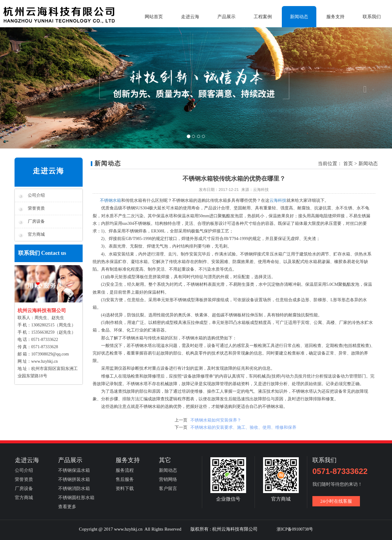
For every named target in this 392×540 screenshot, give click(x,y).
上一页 (181, 420)
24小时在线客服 (336, 501)
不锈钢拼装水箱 (74, 479)
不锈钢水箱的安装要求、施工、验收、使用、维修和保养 (243, 427)
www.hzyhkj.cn (44, 361)
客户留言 (168, 488)
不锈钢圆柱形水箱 (76, 498)
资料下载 (125, 488)
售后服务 (125, 479)
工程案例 (263, 17)
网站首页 (154, 17)
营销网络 (168, 479)
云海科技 (278, 200)
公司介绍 (32, 195)
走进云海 (190, 17)
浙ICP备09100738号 (295, 529)
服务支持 (335, 17)
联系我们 (372, 17)
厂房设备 (32, 222)
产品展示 (226, 17)
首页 (348, 163)
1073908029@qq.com (50, 354)
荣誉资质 (32, 208)
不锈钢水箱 (110, 200)
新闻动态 (299, 17)
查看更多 (67, 507)
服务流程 (125, 470)
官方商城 (32, 235)
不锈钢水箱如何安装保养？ (216, 420)
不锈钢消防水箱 (74, 488)
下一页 (181, 427)
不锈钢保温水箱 (74, 470)
